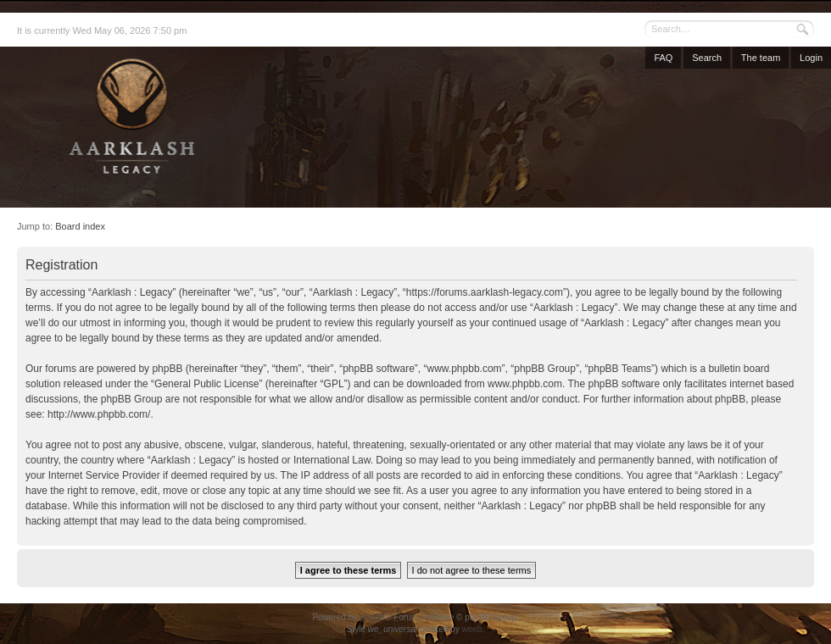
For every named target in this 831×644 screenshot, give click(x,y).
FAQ (663, 58)
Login (811, 58)
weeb (471, 629)
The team (761, 58)
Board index (80, 226)
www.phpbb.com (525, 384)
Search (707, 58)
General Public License (206, 384)
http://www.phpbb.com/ (99, 414)
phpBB (372, 617)
